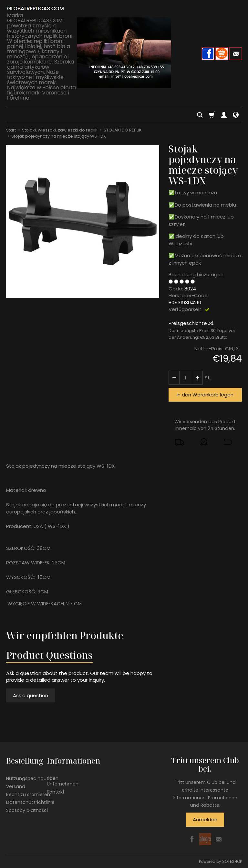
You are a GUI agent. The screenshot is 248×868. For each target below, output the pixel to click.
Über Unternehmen (63, 781)
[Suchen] (200, 115)
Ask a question (31, 695)
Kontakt (56, 792)
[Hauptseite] (124, 53)
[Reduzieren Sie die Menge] (197, 378)
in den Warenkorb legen (205, 395)
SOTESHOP (232, 861)
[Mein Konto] (224, 115)
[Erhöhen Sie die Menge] (174, 378)
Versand (16, 786)
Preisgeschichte (191, 323)
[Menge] (186, 378)
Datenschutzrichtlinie (30, 802)
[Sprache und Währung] (236, 115)
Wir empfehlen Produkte (65, 635)
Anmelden (205, 819)
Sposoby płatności (27, 810)
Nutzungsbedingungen (32, 778)
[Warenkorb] (212, 115)
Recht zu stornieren (28, 794)
